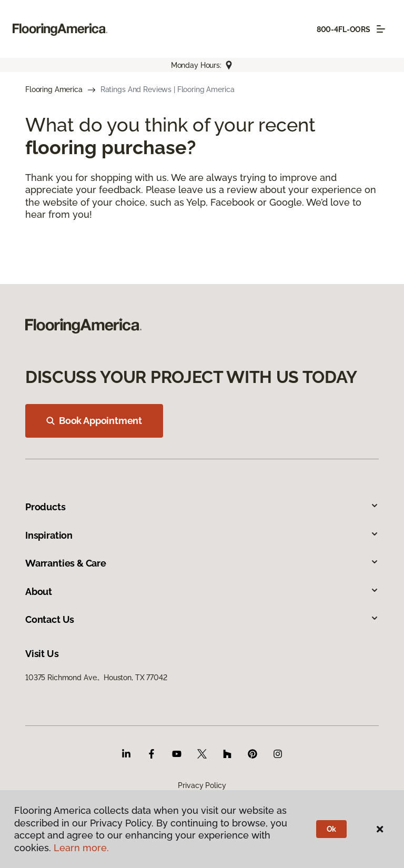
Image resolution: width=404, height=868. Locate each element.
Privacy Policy (202, 785)
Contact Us (202, 619)
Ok (332, 829)
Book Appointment (94, 421)
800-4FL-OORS (344, 29)
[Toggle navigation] (381, 29)
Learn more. (81, 848)
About (202, 592)
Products (202, 507)
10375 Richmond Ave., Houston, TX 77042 (96, 678)
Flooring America (54, 89)
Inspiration (202, 535)
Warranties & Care (202, 563)
